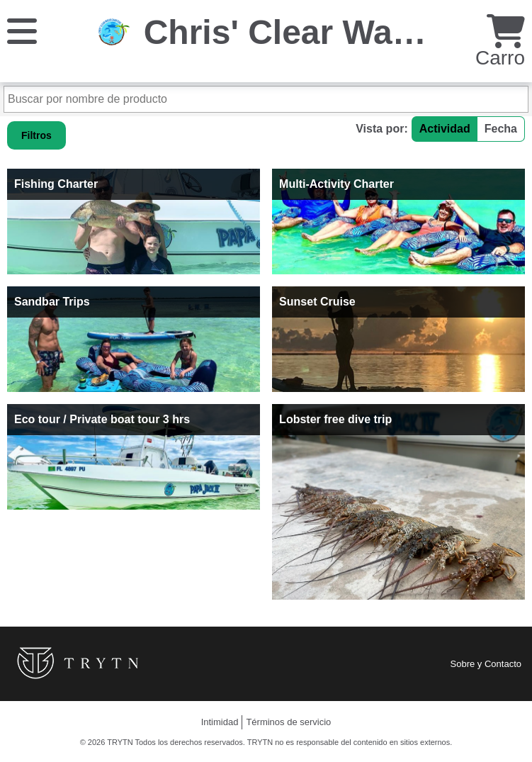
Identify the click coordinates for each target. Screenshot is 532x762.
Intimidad (220, 722)
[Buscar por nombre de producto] (266, 99)
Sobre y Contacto (486, 664)
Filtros (36, 135)
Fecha (501, 129)
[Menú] (22, 30)
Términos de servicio (288, 722)
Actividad (445, 129)
